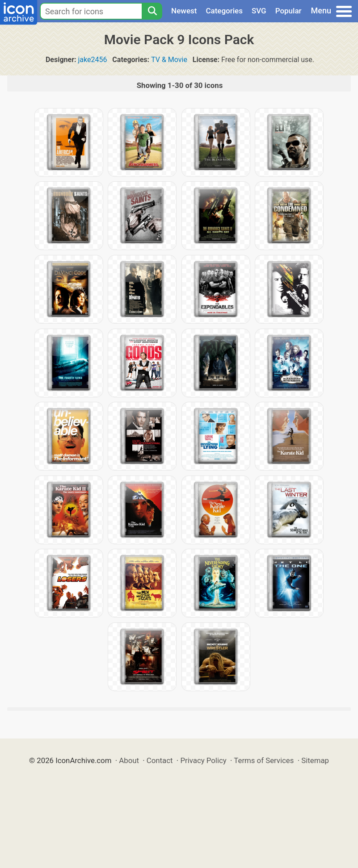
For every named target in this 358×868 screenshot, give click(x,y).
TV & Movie (169, 60)
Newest (184, 11)
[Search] (152, 11)
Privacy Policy (203, 760)
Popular (289, 11)
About (129, 760)
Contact (160, 760)
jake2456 (93, 60)
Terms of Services (264, 760)
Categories (224, 11)
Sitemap (315, 760)
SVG (259, 11)
